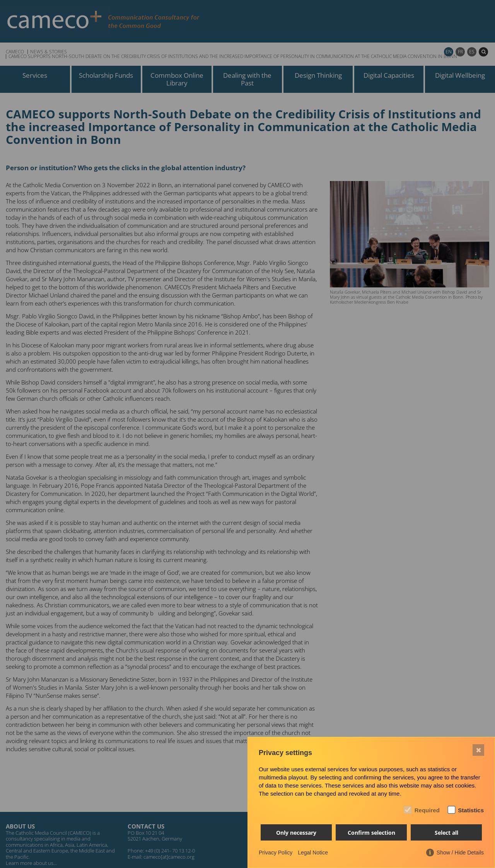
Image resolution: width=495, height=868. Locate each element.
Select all (446, 833)
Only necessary (296, 833)
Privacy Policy (276, 853)
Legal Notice (313, 853)
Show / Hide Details (460, 853)
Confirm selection (371, 833)
